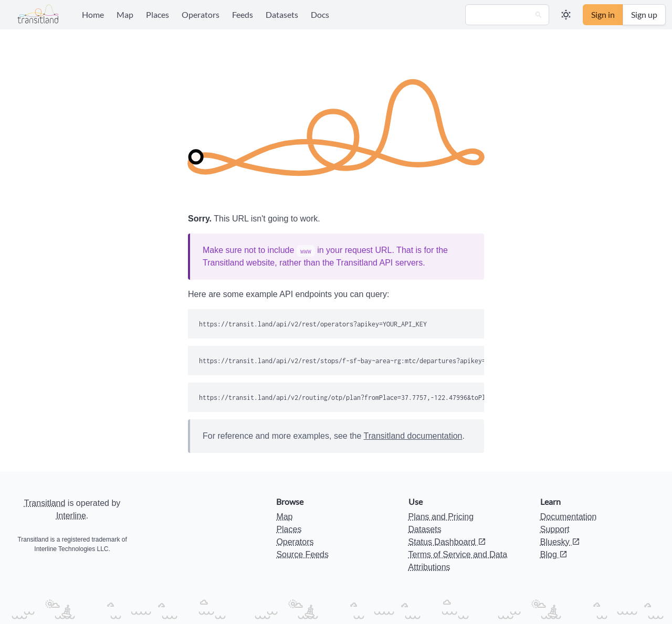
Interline (71, 516)
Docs (320, 14)
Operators (201, 14)
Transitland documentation (413, 436)
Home (93, 14)
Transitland (45, 503)
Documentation (569, 517)
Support (555, 529)
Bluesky (560, 542)
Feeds (243, 14)
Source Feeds (302, 554)
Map (125, 14)
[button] (566, 15)
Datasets (282, 14)
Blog (554, 554)
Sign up (644, 14)
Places (157, 14)
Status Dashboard (448, 542)
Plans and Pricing (441, 517)
